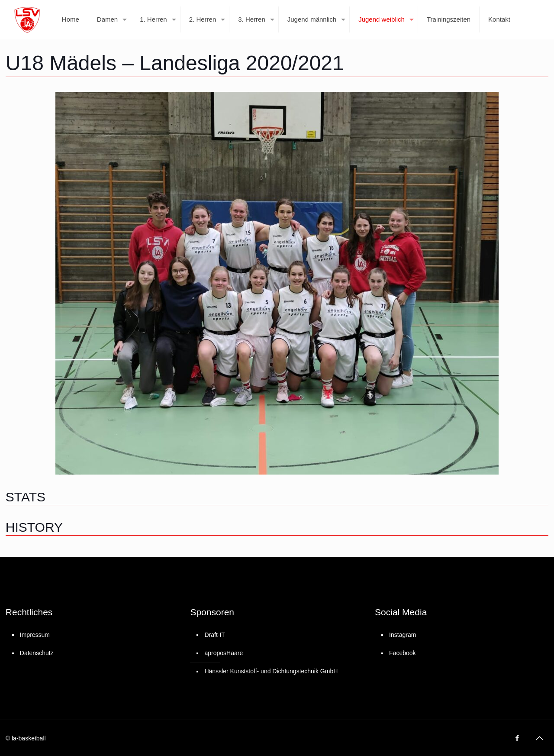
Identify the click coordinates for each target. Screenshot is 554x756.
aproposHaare (224, 653)
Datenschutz (37, 653)
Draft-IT (214, 635)
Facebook (402, 653)
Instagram (403, 635)
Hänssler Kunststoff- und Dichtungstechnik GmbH (271, 671)
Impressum (35, 635)
